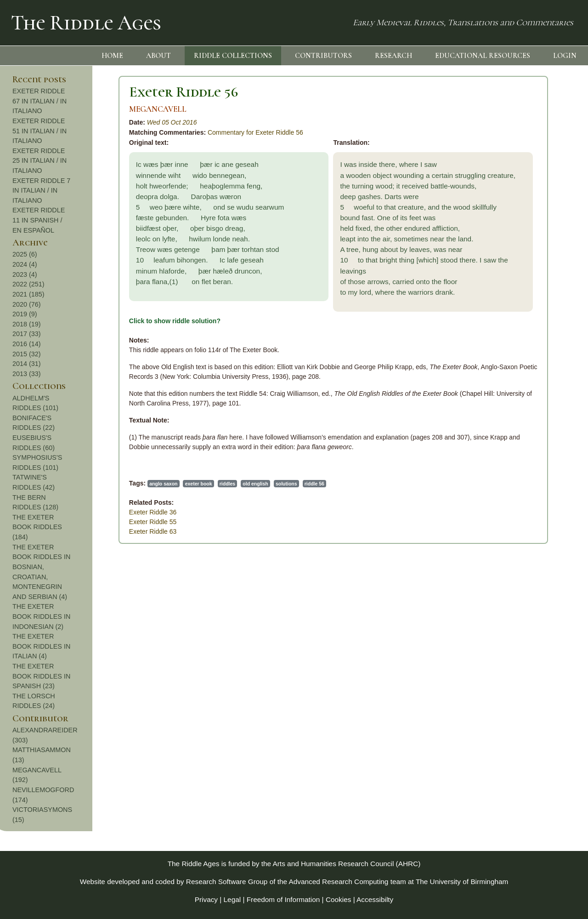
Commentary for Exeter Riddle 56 (156, 132)
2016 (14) (522, 344)
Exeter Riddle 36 (54, 512)
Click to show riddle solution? (76, 321)
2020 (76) (522, 304)
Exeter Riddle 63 (54, 531)
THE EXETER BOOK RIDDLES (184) (533, 527)
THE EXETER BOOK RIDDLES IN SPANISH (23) (537, 676)
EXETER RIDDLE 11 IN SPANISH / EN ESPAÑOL (534, 220)
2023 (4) (520, 274)
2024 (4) (520, 264)
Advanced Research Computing (339, 882)
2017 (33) (522, 334)
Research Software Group (227, 882)
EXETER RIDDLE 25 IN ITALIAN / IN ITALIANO (535, 161)
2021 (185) (524, 294)
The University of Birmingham (462, 882)
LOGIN (565, 56)
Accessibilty (375, 899)
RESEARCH (393, 56)
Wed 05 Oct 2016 (73, 122)
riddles (128, 484)
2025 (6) (520, 254)
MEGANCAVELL (59, 109)
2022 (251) (524, 284)
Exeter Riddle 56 (84, 92)
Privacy (206, 899)
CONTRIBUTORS (323, 56)
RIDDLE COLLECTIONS (233, 56)
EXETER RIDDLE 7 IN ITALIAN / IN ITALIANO (537, 191)
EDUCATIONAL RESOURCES (483, 56)
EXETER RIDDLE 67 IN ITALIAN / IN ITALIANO (535, 101)
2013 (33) (522, 374)
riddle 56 (215, 484)
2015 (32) (522, 354)
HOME (112, 56)
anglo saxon (64, 484)
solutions (187, 484)
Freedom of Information (283, 899)
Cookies (339, 899)
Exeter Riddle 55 (54, 522)
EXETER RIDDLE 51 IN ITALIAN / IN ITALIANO (535, 131)
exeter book (99, 484)
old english (156, 484)
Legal (232, 899)
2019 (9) (520, 314)
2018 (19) (522, 324)
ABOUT (158, 56)
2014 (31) (522, 364)
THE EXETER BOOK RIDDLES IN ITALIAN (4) (537, 646)
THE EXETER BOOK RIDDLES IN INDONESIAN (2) (537, 616)
